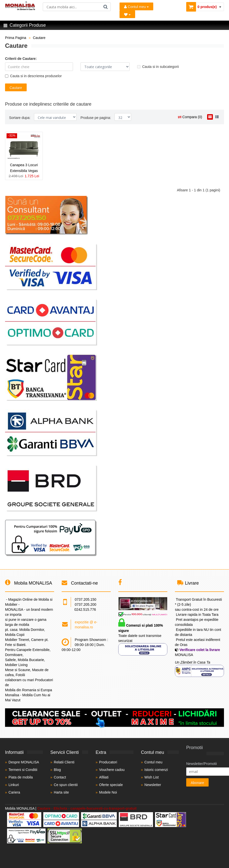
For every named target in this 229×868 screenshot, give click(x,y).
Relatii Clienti (64, 762)
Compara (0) (190, 117)
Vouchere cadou (112, 770)
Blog (57, 770)
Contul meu (136, 7)
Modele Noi (108, 792)
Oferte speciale (111, 785)
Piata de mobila (21, 777)
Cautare (39, 38)
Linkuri (14, 785)
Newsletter (153, 785)
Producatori (108, 762)
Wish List (152, 777)
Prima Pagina (16, 38)
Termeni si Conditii (23, 770)
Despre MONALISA (24, 762)
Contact (60, 777)
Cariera (14, 792)
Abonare (197, 783)
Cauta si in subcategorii (158, 67)
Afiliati (104, 777)
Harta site (61, 792)
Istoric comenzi (156, 770)
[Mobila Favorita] (127, 14)
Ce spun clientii (66, 785)
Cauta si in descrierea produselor (33, 76)
